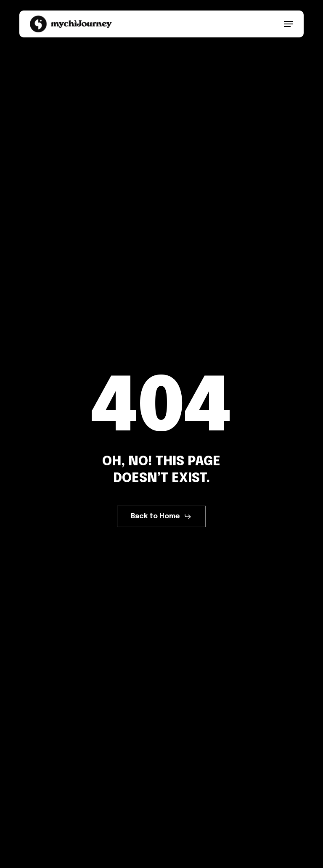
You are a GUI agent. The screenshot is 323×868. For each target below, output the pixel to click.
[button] (289, 24)
